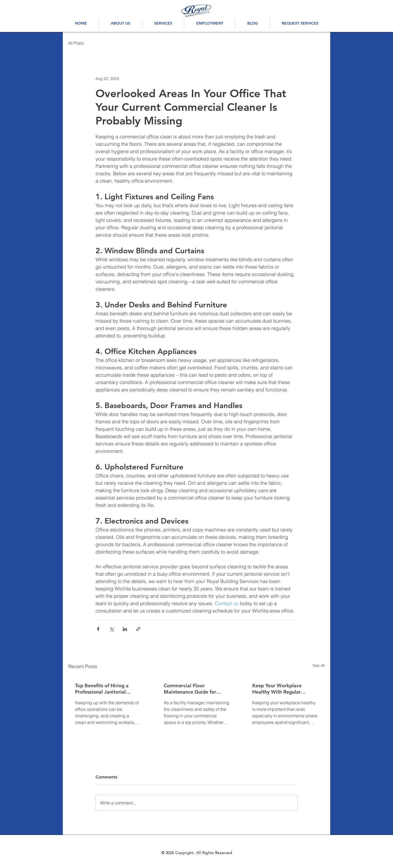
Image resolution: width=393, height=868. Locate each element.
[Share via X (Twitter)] (111, 629)
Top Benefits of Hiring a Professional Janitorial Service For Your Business (104, 689)
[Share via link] (138, 629)
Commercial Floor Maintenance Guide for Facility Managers (190, 689)
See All (319, 665)
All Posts (76, 43)
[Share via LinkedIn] (125, 629)
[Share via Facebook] (98, 629)
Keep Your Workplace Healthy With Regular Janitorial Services (277, 689)
